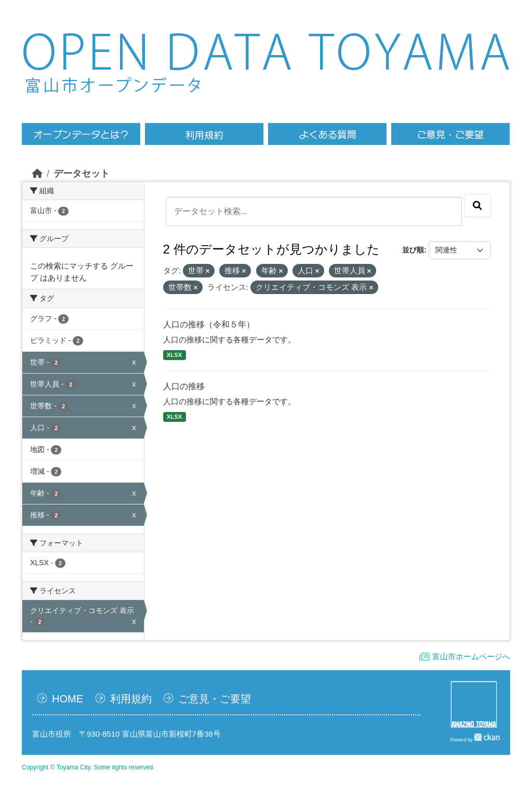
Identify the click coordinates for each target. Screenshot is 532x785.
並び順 (413, 250)
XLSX (174, 355)
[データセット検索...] (314, 211)
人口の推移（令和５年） (209, 324)
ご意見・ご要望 (215, 699)
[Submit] (477, 206)
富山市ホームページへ (471, 656)
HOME (68, 699)
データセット (82, 174)
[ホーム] (37, 174)
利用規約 (131, 699)
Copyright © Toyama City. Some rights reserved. (88, 767)
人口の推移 (184, 386)
